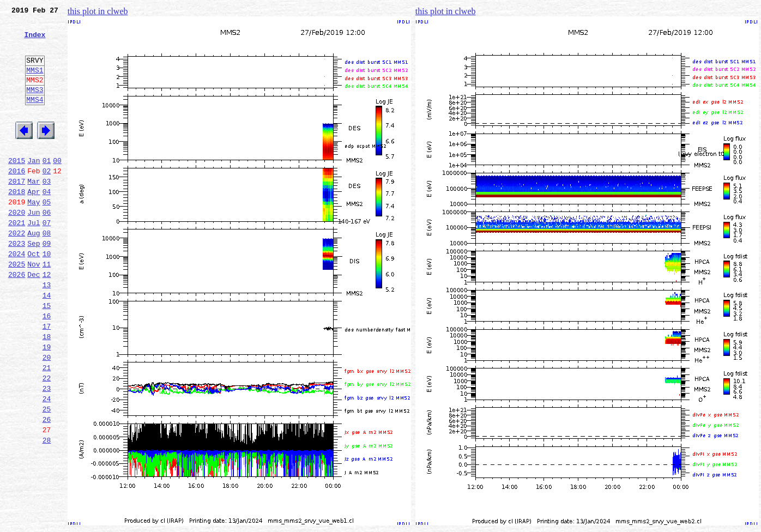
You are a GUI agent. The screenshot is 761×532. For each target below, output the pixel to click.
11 (47, 306)
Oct (34, 294)
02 (47, 198)
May (34, 234)
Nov (34, 306)
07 (47, 258)
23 (47, 450)
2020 (17, 246)
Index (35, 41)
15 (47, 354)
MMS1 (35, 83)
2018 (17, 222)
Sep (34, 282)
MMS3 (35, 106)
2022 (17, 270)
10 (47, 294)
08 (47, 270)
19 (47, 402)
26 (47, 486)
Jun (34, 246)
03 (47, 210)
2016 (17, 198)
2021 (17, 258)
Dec (34, 318)
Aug (34, 270)
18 (47, 390)
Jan (34, 186)
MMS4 (35, 117)
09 (47, 282)
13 (47, 330)
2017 (17, 210)
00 (57, 186)
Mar (34, 210)
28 (47, 510)
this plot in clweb (98, 11)
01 (47, 186)
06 (47, 246)
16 (47, 366)
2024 (17, 294)
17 (47, 378)
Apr (34, 222)
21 (47, 426)
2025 (17, 306)
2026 (17, 318)
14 (47, 342)
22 (47, 438)
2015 (17, 186)
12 (47, 318)
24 (47, 462)
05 (47, 234)
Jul (34, 258)
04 (47, 222)
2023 (17, 282)
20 (47, 414)
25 (47, 474)
